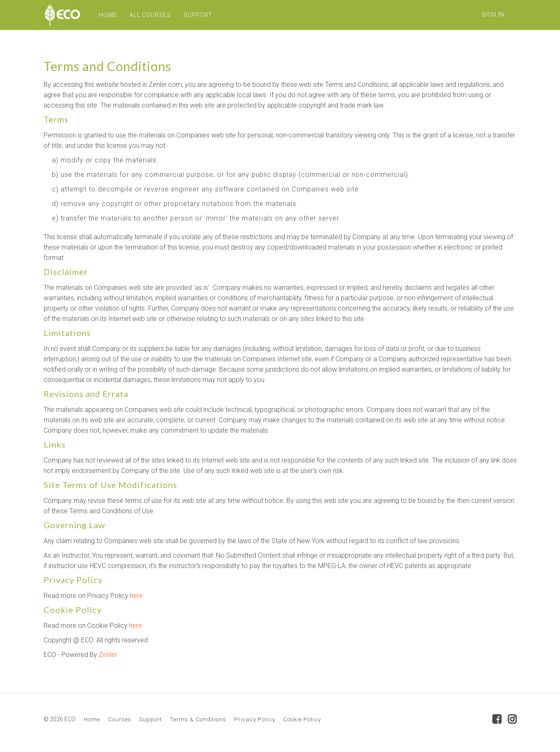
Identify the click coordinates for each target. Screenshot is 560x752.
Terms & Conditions (198, 719)
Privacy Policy (255, 719)
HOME (107, 15)
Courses (120, 719)
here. (137, 596)
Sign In (493, 15)
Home (92, 719)
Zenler (108, 655)
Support (150, 719)
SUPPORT (197, 15)
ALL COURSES (149, 15)
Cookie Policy (302, 719)
